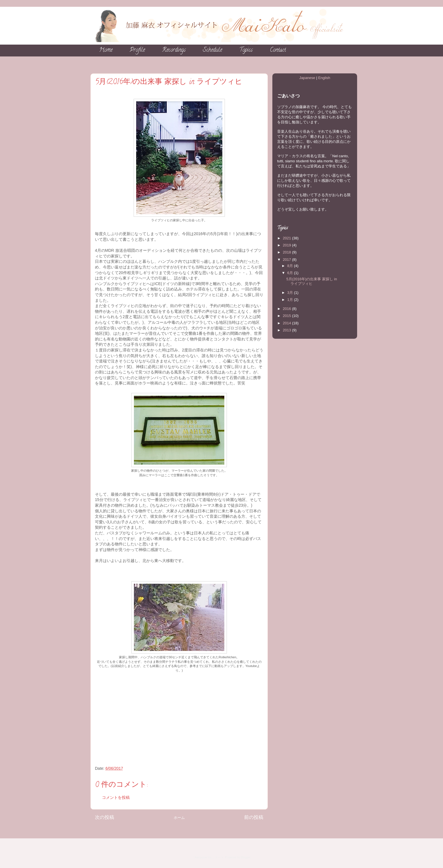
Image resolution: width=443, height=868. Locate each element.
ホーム (179, 818)
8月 (291, 266)
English (324, 78)
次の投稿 (105, 817)
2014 (287, 323)
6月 (291, 273)
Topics (246, 50)
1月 (291, 300)
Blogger (246, 857)
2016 (287, 309)
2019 (287, 245)
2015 (287, 316)
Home (106, 50)
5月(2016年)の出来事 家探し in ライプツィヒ (311, 281)
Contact (278, 50)
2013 (287, 330)
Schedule (212, 50)
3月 (291, 293)
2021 (287, 238)
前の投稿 (254, 817)
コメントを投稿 (116, 797)
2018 (287, 252)
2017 (287, 260)
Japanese (307, 78)
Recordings (174, 50)
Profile (137, 50)
